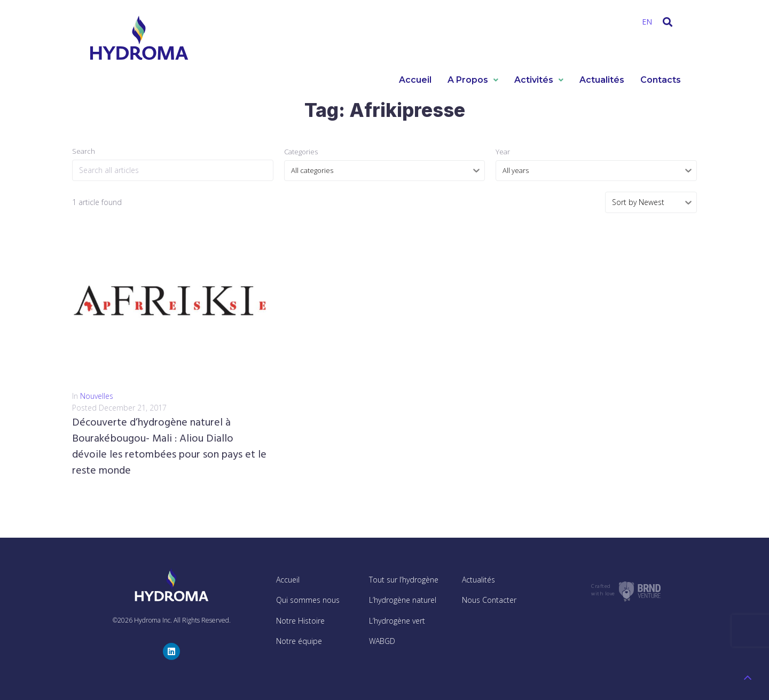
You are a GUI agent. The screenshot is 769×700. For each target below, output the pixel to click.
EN (647, 22)
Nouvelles (97, 396)
